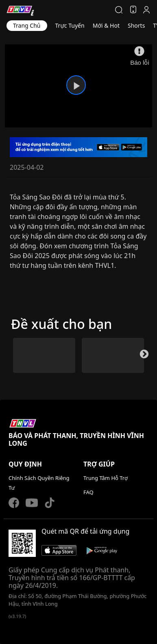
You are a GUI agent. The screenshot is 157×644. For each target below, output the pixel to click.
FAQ (88, 492)
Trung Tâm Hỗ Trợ (106, 478)
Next (143, 357)
